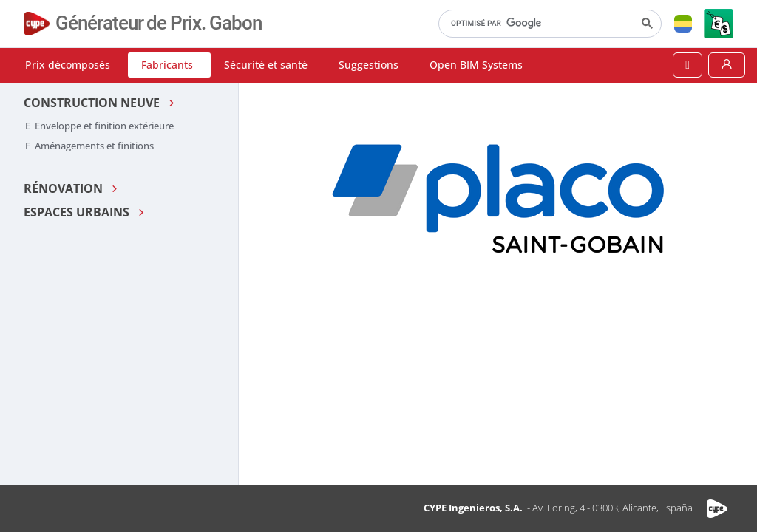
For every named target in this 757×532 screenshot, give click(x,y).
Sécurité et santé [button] (266, 65)
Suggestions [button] (369, 65)
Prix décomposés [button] (68, 65)
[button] (683, 24)
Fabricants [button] (167, 65)
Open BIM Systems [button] (476, 65)
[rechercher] (549, 24)
